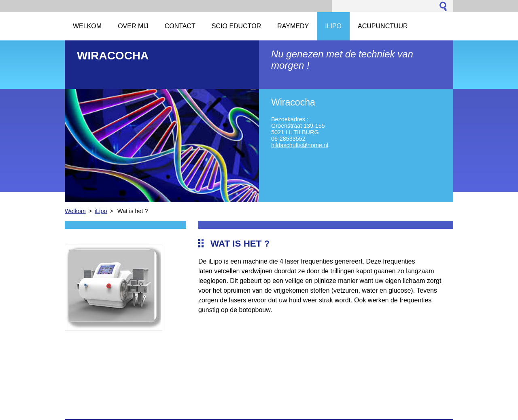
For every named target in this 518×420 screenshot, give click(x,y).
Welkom (75, 211)
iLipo (101, 211)
